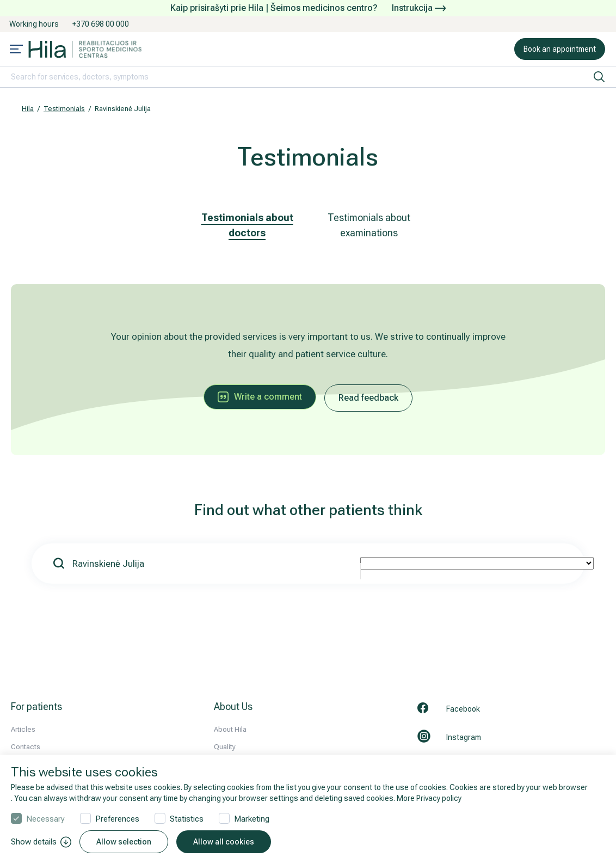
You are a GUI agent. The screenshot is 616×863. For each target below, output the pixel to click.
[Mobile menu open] (16, 50)
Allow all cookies (224, 842)
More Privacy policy (429, 798)
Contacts (26, 747)
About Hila (230, 729)
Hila (28, 109)
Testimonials (64, 109)
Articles (23, 729)
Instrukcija (419, 8)
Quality (225, 747)
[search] (599, 77)
